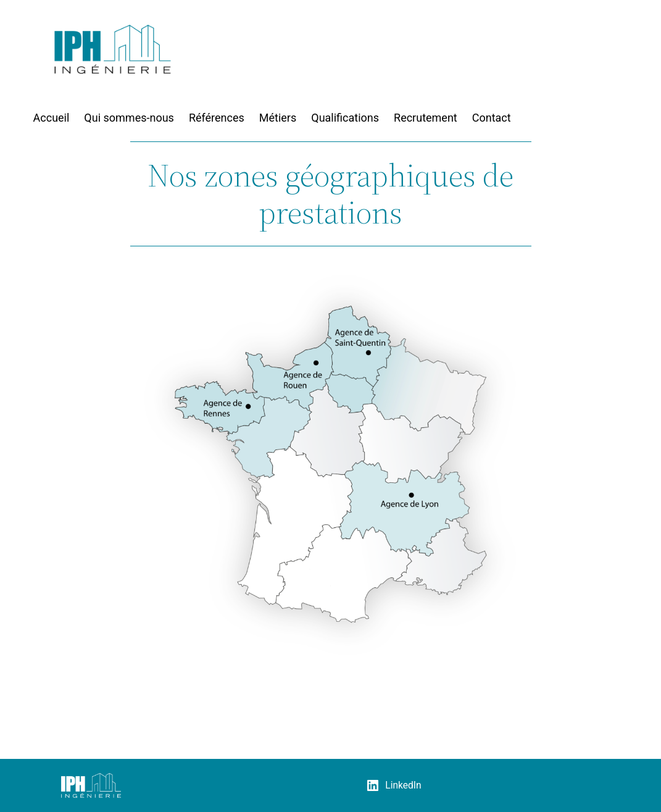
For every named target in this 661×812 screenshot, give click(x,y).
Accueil (52, 118)
